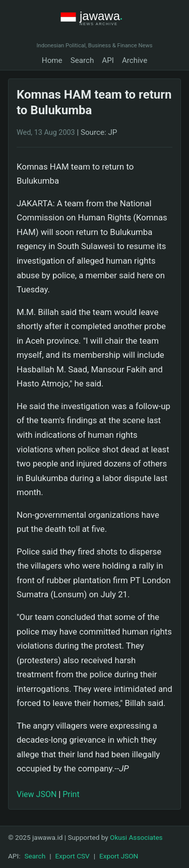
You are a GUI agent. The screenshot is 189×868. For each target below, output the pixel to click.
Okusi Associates (136, 837)
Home (52, 60)
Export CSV (73, 856)
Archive (135, 60)
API (108, 60)
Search (82, 60)
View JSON (37, 794)
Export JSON (119, 856)
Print (71, 794)
